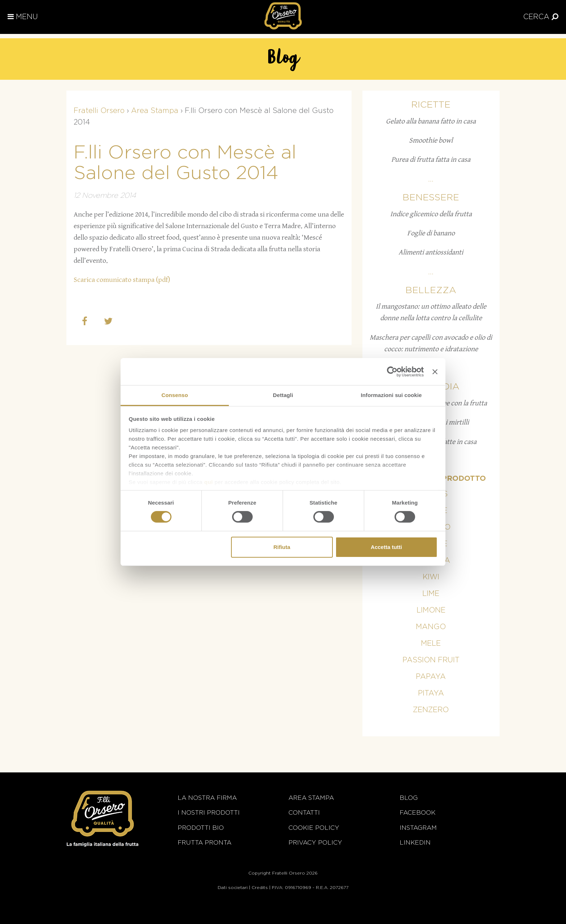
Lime (431, 594)
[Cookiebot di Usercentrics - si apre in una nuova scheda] (392, 371)
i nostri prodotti (209, 813)
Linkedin (415, 843)
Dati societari (233, 888)
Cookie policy (314, 828)
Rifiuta (282, 547)
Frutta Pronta (204, 843)
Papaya (431, 677)
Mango (431, 627)
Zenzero (431, 710)
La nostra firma (207, 798)
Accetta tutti (386, 547)
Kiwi (431, 577)
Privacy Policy (315, 843)
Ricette (431, 105)
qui (209, 482)
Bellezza (431, 290)
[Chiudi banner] (435, 371)
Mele (431, 644)
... (431, 179)
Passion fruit (431, 660)
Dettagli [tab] (283, 395)
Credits (260, 888)
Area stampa (311, 798)
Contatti (304, 813)
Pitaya (431, 693)
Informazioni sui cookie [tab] (391, 395)
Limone (431, 610)
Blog (409, 798)
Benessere (431, 198)
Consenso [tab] (175, 395)
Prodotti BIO (201, 828)
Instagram (418, 828)
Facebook (417, 813)
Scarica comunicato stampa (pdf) (122, 280)
